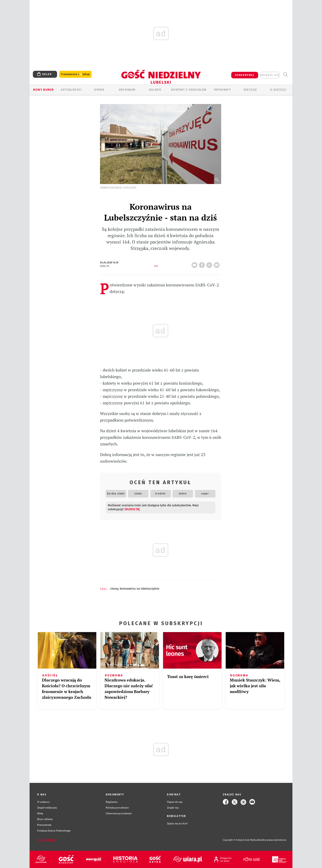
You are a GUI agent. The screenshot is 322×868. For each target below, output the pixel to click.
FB (203, 264)
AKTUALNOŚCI (71, 90)
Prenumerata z (75, 74)
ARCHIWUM (127, 90)
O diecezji (278, 90)
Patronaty (223, 90)
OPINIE (99, 90)
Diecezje (250, 90)
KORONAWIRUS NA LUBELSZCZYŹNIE (140, 589)
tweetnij (210, 264)
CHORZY (114, 589)
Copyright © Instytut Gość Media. (240, 840)
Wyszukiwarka (285, 75)
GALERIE (155, 90)
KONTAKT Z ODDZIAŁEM (189, 90)
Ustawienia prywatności (119, 813)
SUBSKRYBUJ (245, 75)
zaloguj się (270, 75)
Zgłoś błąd (47, 840)
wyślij (217, 264)
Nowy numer (43, 90)
